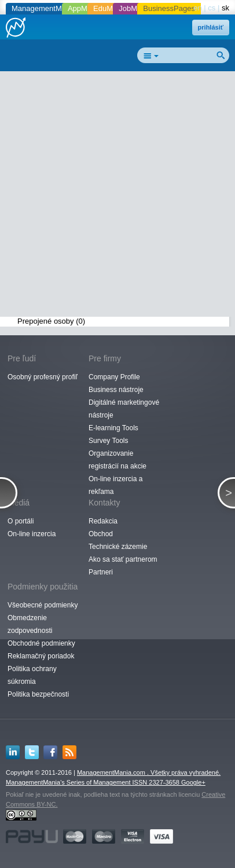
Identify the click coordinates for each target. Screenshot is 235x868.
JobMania (135, 8)
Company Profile (114, 377)
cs (212, 8)
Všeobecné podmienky (43, 605)
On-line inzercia (32, 534)
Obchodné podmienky (41, 643)
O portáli (21, 521)
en (197, 8)
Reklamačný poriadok (41, 656)
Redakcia (103, 521)
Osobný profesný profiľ (43, 377)
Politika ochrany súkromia (32, 675)
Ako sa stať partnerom (123, 559)
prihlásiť (211, 27)
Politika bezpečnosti (38, 694)
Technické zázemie (118, 547)
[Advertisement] (117, 196)
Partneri (101, 572)
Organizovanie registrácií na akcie (117, 460)
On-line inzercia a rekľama (115, 485)
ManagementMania (44, 8)
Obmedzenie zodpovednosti (30, 624)
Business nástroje (116, 390)
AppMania (85, 8)
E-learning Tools (113, 428)
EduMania (110, 8)
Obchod (101, 534)
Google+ (193, 782)
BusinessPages (169, 8)
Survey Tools (108, 441)
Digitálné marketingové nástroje (124, 409)
